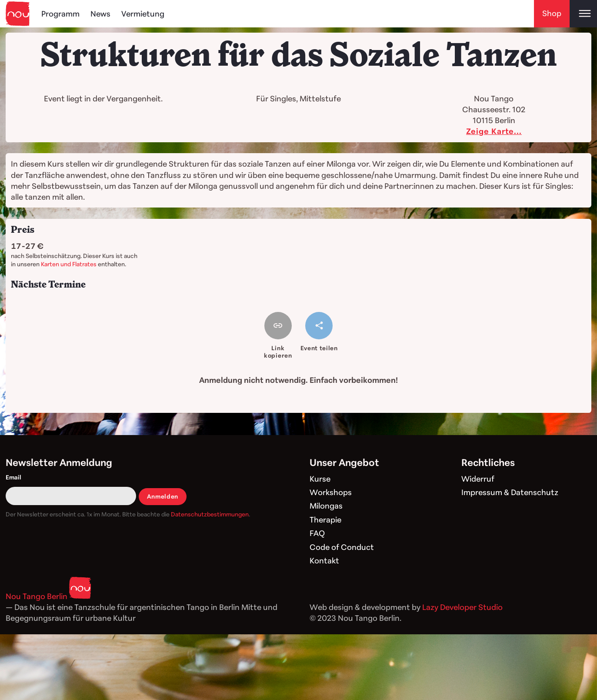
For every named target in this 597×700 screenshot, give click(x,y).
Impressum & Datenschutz (510, 492)
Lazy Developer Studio (462, 607)
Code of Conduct (342, 547)
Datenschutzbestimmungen (210, 514)
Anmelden (163, 496)
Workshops (331, 492)
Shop (552, 13)
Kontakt (324, 560)
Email (13, 477)
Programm (60, 13)
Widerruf (478, 479)
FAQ (317, 533)
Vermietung (143, 13)
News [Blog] (100, 13)
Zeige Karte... (494, 131)
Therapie (325, 519)
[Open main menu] (583, 14)
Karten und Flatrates (69, 264)
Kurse (320, 479)
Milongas (326, 506)
